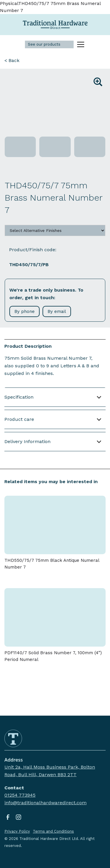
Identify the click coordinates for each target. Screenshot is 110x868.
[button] (79, 44)
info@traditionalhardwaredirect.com (45, 803)
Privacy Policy (17, 831)
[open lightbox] (55, 104)
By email (57, 311)
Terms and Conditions (53, 831)
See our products (44, 44)
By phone (24, 311)
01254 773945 (20, 795)
